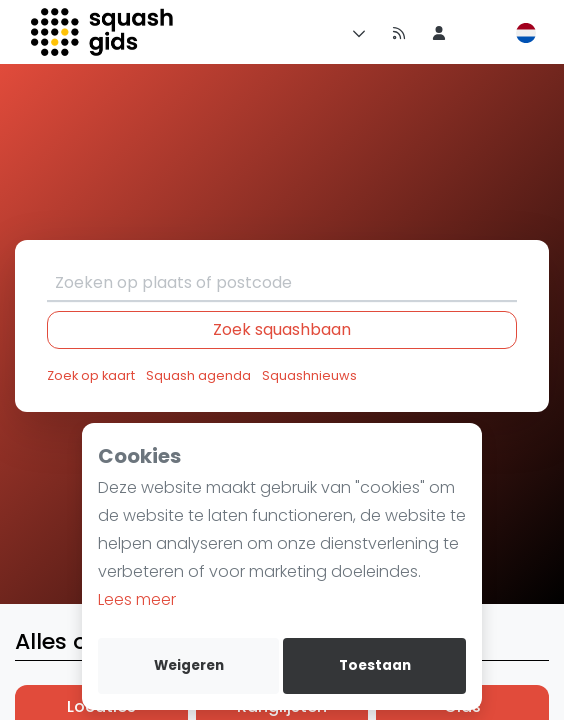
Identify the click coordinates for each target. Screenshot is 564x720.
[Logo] (103, 32)
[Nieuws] (399, 32)
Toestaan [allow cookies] (375, 665)
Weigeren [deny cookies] (189, 665)
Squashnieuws (309, 375)
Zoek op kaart (91, 375)
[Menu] (355, 32)
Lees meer (137, 599)
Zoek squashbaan (282, 329)
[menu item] (439, 32)
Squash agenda (198, 375)
